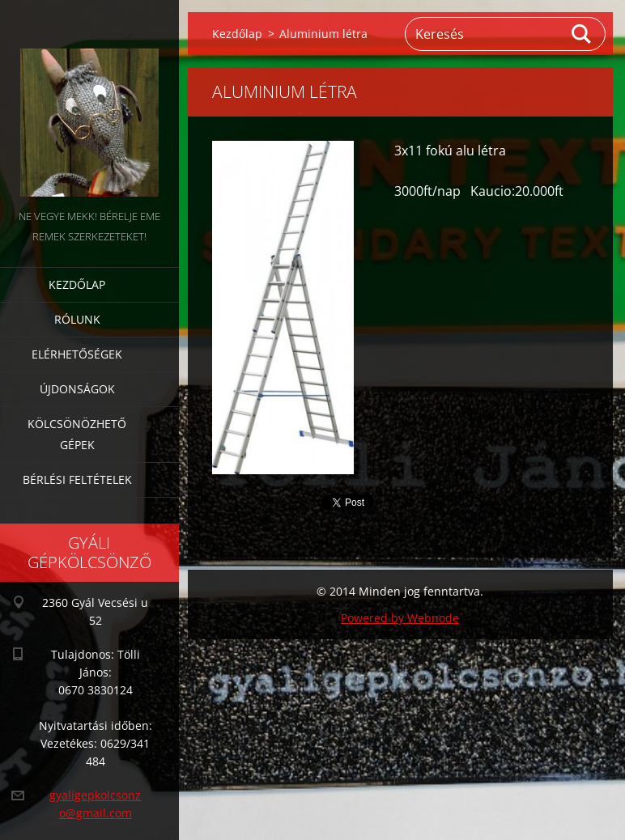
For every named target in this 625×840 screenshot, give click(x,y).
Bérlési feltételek (77, 479)
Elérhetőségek (77, 354)
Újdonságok (77, 389)
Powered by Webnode (400, 618)
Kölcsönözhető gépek (77, 434)
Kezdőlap (77, 284)
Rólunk (77, 319)
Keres (582, 34)
